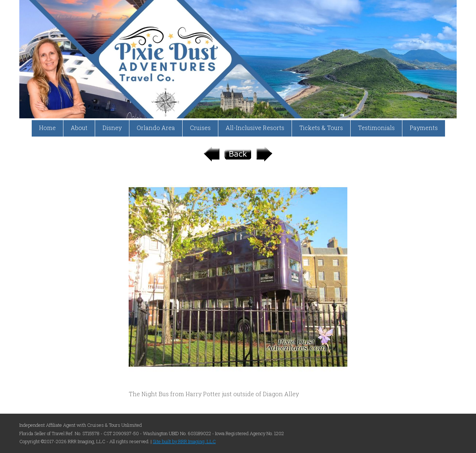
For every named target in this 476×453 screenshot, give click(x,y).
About (79, 128)
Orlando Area (156, 128)
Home (47, 128)
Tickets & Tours (321, 128)
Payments (424, 128)
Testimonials (376, 128)
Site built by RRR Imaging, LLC (184, 441)
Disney (112, 128)
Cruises (200, 128)
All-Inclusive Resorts (255, 128)
